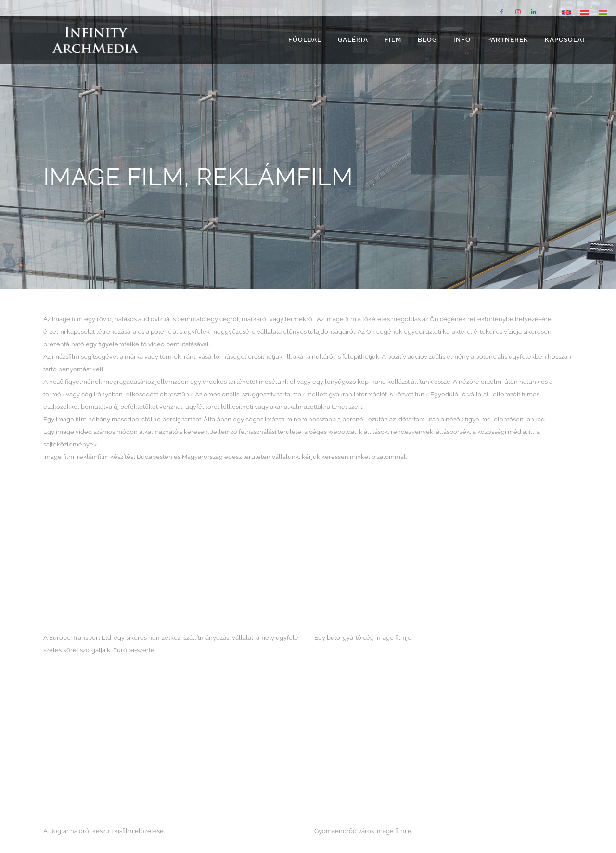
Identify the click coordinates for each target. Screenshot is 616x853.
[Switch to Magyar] (603, 12)
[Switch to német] (585, 12)
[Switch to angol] (566, 12)
